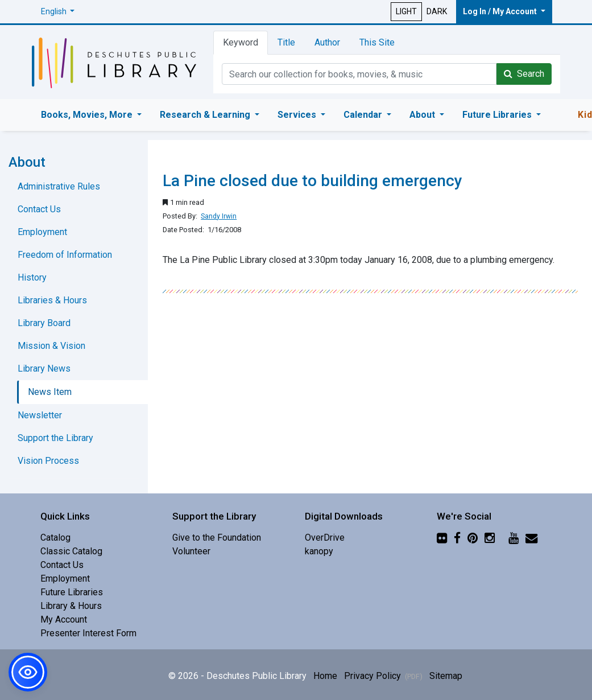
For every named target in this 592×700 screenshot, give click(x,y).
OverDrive (325, 538)
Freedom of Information (65, 255)
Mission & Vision (51, 346)
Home (325, 676)
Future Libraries (72, 592)
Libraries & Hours (52, 300)
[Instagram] (490, 538)
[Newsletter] (531, 538)
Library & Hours (71, 606)
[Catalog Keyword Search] (359, 74)
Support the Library (55, 438)
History (32, 277)
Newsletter (40, 415)
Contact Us (39, 209)
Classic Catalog (71, 551)
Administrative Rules (59, 186)
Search (524, 74)
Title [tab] (286, 42)
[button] (58, 12)
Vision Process (48, 461)
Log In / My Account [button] (501, 11)
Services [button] (298, 115)
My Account (64, 619)
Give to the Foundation (217, 538)
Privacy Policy (383, 676)
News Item (50, 392)
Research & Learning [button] (206, 115)
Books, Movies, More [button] (88, 115)
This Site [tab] (377, 42)
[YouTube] (514, 538)
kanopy (319, 551)
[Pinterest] (473, 538)
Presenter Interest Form (88, 633)
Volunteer (191, 551)
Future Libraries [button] (498, 115)
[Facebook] (457, 538)
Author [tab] (327, 42)
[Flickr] (442, 538)
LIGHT (406, 11)
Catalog (55, 538)
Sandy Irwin (219, 216)
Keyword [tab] (241, 42)
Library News (44, 368)
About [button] (423, 115)
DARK (437, 11)
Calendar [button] (364, 115)
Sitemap (446, 676)
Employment (42, 232)
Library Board (44, 323)
